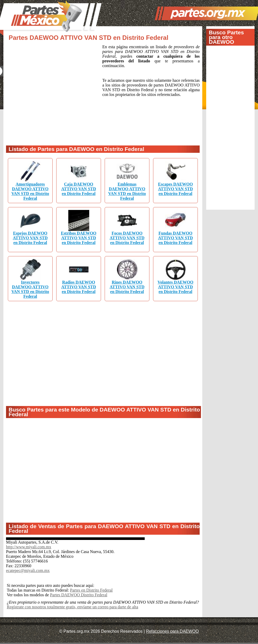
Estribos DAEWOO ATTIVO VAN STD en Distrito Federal (79, 238)
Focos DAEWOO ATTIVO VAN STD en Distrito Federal (127, 238)
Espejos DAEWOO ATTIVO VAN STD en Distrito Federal (30, 238)
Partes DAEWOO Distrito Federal (79, 595)
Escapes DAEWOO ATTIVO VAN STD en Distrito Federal (175, 189)
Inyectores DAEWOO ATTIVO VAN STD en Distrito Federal (30, 289)
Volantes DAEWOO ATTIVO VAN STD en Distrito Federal (175, 287)
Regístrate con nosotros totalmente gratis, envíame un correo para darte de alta (72, 607)
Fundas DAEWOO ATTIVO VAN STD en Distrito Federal (175, 238)
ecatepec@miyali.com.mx (28, 570)
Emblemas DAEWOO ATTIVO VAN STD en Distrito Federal (127, 191)
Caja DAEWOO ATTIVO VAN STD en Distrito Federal (79, 189)
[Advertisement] (52, 92)
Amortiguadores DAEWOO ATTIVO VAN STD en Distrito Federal (30, 191)
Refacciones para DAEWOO (172, 631)
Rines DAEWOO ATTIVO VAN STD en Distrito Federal (127, 287)
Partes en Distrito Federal (91, 590)
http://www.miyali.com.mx (29, 547)
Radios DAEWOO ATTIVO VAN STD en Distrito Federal (79, 287)
